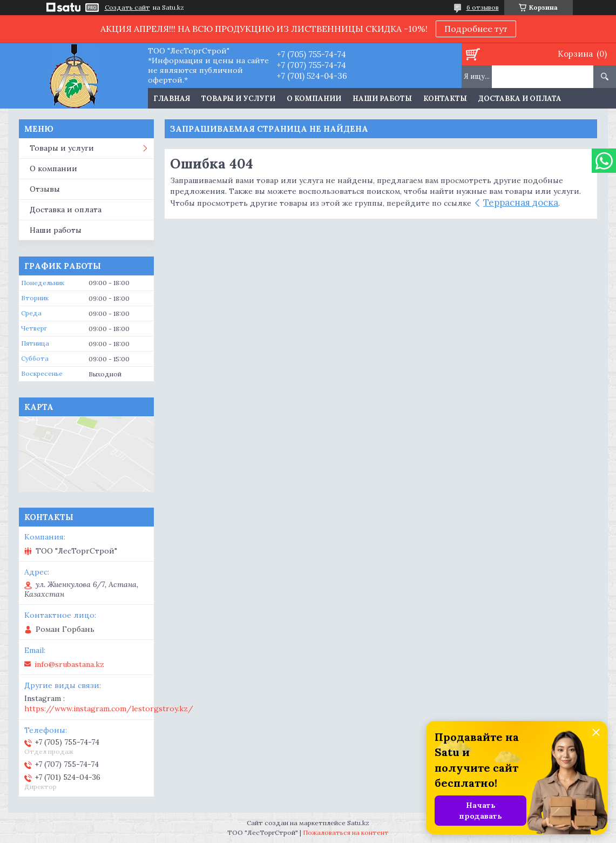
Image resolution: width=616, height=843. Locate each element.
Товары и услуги (238, 99)
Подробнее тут (476, 29)
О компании (314, 99)
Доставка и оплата (520, 99)
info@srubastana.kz (69, 664)
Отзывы (45, 189)
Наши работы (382, 99)
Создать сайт (127, 8)
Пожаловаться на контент (346, 832)
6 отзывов (483, 7)
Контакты (445, 99)
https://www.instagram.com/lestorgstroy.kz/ (109, 709)
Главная (172, 99)
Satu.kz (358, 823)
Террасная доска (521, 203)
